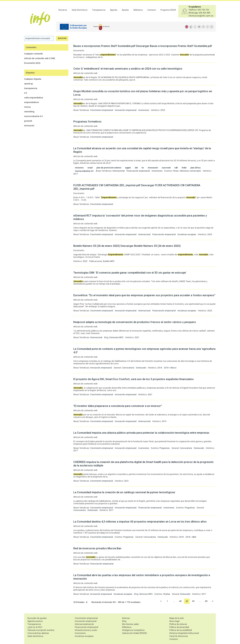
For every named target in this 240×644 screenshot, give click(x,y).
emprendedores (32, 102)
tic (143, 168)
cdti (176, 168)
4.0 (26, 93)
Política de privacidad (179, 627)
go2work (28, 121)
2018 (160, 368)
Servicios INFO (146, 594)
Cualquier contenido (33, 54)
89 (206, 601)
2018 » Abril (191, 537)
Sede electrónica (35, 636)
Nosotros (63, 10)
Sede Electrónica (79, 10)
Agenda (114, 10)
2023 (163, 110)
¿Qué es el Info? (35, 627)
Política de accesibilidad (181, 630)
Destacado (141, 368)
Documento (32, 63)
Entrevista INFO (116, 337)
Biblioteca (138, 10)
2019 (164, 421)
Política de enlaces (178, 624)
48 (180, 601)
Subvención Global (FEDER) (134, 633)
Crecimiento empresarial (102, 110)
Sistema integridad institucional (184, 633)
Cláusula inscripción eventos (41, 630)
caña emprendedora (34, 98)
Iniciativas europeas (187, 234)
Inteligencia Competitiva (133, 630)
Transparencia (99, 10)
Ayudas (125, 10)
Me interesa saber (130, 624)
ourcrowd (166, 168)
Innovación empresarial (126, 110)
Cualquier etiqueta (33, 79)
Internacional (119, 171)
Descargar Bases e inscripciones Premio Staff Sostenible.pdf (174, 46)
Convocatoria (128, 368)
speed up (28, 84)
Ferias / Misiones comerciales (187, 171)
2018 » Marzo (170, 368)
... (174, 601)
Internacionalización (84, 624)
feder (184, 168)
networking (29, 112)
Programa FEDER (168, 10)
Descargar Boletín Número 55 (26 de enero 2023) (151, 246)
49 (187, 601)
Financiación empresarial (138, 171)
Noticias (126, 618)
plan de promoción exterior (109, 168)
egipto (128, 168)
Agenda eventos (35, 621)
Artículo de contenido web (40, 58)
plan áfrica (195, 168)
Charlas (167, 594)
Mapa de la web (176, 618)
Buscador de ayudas (37, 618)
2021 (137, 337)
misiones (79, 168)
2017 (76, 174)
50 (193, 601)
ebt (136, 168)
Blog (124, 621)
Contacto (152, 10)
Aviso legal (174, 621)
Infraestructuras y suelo (86, 630)
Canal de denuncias (179, 636)
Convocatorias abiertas (38, 633)
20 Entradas (80, 602)
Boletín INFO (109, 261)
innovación (29, 126)
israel (90, 168)
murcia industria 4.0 (33, 116)
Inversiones (144, 110)
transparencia (31, 88)
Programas (165, 448)
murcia (27, 107)
